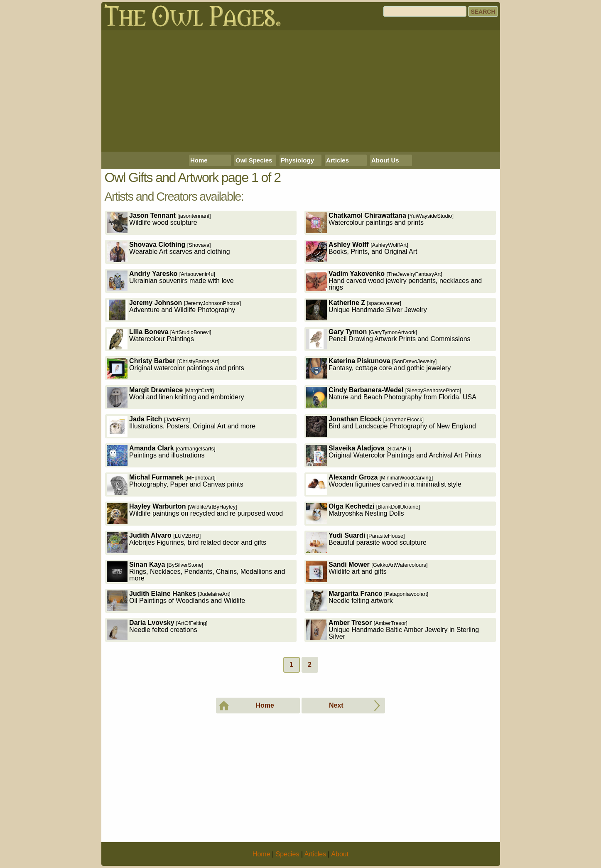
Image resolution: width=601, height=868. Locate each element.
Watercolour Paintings (159, 339)
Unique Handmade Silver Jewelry (367, 310)
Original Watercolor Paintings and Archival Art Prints (394, 455)
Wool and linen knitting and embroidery (175, 397)
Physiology (297, 160)
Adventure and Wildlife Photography (174, 310)
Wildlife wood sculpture (159, 223)
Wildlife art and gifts (367, 572)
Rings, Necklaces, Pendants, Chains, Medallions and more (196, 572)
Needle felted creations (157, 630)
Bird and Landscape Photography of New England (391, 426)
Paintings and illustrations (161, 455)
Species (288, 854)
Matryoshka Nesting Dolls (363, 513)
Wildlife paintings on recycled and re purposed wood (195, 513)
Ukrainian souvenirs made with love (170, 281)
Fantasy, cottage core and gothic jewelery (378, 368)
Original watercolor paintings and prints (175, 368)
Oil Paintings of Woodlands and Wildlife (176, 601)
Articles (337, 160)
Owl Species (254, 160)
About (340, 854)
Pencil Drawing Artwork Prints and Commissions (388, 339)
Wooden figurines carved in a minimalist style (384, 484)
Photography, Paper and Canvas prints (175, 484)
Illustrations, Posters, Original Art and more (181, 426)
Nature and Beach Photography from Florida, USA (391, 397)
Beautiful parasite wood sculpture (366, 542)
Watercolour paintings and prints (380, 223)
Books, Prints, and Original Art (362, 252)
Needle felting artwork (367, 601)
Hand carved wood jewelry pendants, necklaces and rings (394, 281)
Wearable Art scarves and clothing (168, 252)
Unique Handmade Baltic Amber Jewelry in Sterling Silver (392, 630)
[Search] (425, 11)
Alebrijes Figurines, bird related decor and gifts (186, 542)
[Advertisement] (301, 91)
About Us (385, 160)
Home (199, 160)
